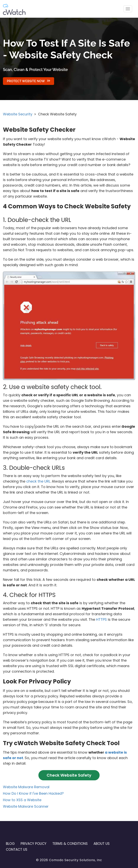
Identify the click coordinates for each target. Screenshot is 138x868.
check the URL (38, 481)
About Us (102, 844)
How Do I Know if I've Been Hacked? (33, 793)
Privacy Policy (34, 844)
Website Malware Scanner (26, 806)
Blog (10, 844)
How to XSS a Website (22, 800)
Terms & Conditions (70, 844)
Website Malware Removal (26, 787)
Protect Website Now (26, 81)
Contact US (17, 850)
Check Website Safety (69, 775)
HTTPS (101, 619)
